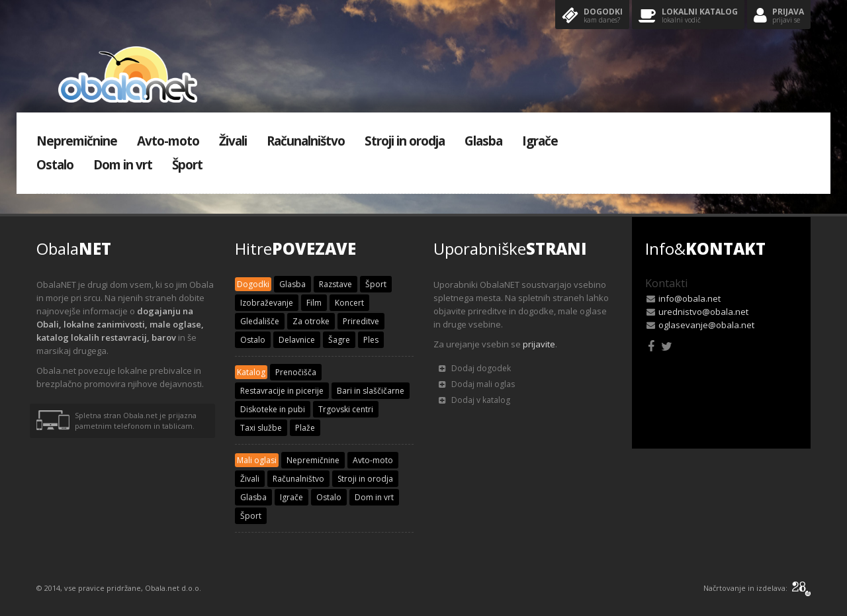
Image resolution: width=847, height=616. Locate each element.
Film (314, 303)
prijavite (539, 344)
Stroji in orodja (405, 141)
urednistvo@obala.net (703, 312)
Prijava (779, 16)
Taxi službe (261, 428)
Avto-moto (168, 141)
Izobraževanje (267, 303)
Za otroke (311, 321)
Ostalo (55, 165)
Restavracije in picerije (282, 391)
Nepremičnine (77, 141)
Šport (187, 165)
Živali (233, 141)
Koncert (349, 303)
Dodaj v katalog (474, 400)
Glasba (483, 141)
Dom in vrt (123, 165)
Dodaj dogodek (475, 368)
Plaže (305, 428)
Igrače (540, 141)
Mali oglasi (257, 460)
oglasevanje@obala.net (706, 325)
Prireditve (361, 321)
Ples (371, 340)
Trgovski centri (346, 409)
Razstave (335, 284)
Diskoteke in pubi (273, 409)
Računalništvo (306, 141)
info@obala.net (690, 298)
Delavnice (297, 340)
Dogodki (592, 16)
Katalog (251, 372)
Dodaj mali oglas (477, 384)
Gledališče (260, 321)
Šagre (339, 340)
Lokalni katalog (688, 16)
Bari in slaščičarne (371, 391)
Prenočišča (296, 372)
